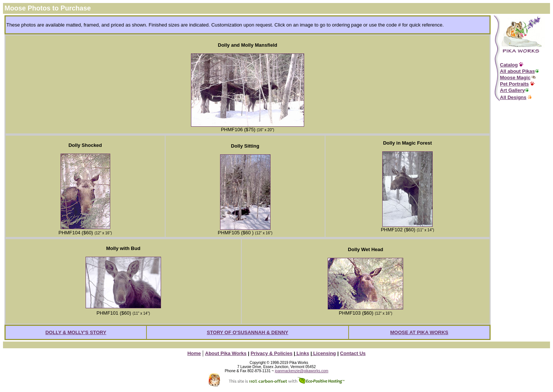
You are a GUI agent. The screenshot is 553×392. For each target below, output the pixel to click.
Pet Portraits (514, 84)
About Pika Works (226, 353)
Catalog (509, 65)
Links (302, 353)
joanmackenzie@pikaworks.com (302, 371)
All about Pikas (517, 71)
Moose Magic (515, 78)
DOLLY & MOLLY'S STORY (76, 332)
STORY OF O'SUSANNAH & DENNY (247, 332)
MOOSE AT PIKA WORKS (419, 332)
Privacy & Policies (272, 353)
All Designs (513, 97)
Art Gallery (512, 90)
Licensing (324, 353)
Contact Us (353, 353)
